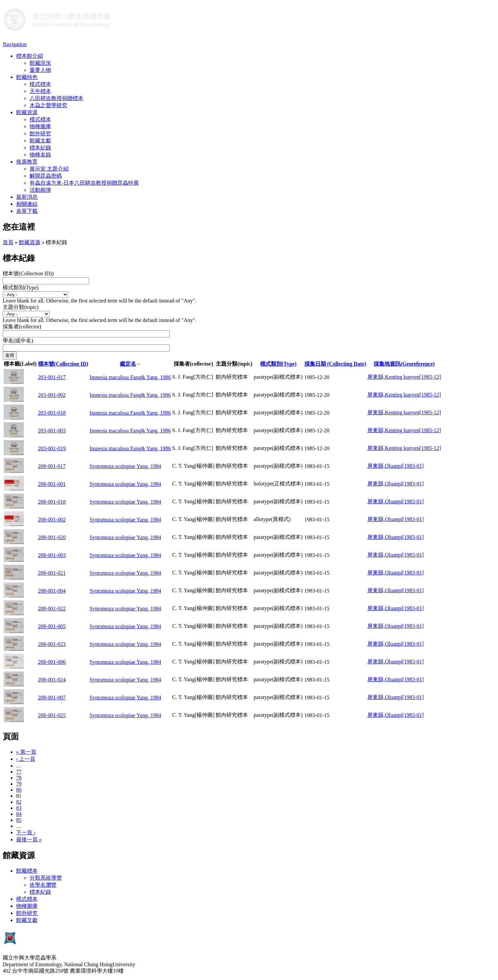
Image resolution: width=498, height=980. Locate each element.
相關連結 (27, 204)
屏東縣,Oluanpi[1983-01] (396, 466)
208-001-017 (52, 466)
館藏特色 (27, 77)
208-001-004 (52, 591)
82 (19, 802)
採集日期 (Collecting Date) (335, 364)
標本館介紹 (30, 56)
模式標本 (40, 84)
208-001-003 (52, 555)
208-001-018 (52, 502)
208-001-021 (52, 573)
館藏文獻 (40, 141)
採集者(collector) (22, 326)
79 (19, 784)
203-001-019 (52, 448)
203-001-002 (52, 395)
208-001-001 (52, 484)
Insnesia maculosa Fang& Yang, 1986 (130, 377)
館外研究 (40, 133)
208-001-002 (52, 520)
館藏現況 (40, 63)
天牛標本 (40, 91)
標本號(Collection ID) (63, 364)
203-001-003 (52, 431)
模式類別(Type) (20, 288)
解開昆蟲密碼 (46, 176)
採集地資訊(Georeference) (404, 364)
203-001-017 (52, 377)
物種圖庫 (40, 126)
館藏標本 (27, 871)
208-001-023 (52, 644)
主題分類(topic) (21, 307)
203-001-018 (52, 413)
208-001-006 (52, 662)
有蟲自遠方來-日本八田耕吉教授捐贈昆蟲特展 (84, 183)
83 (19, 808)
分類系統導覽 (46, 878)
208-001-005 (52, 626)
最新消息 (27, 197)
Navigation (15, 44)
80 (19, 790)
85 (19, 820)
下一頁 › (26, 832)
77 (19, 772)
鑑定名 (130, 364)
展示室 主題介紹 (49, 169)
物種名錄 (40, 155)
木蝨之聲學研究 (48, 105)
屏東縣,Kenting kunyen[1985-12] (404, 377)
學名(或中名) (18, 341)
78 (19, 778)
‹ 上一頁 (26, 759)
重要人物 (40, 70)
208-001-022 (52, 609)
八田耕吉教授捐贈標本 (56, 98)
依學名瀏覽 (43, 885)
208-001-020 (52, 537)
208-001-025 (52, 715)
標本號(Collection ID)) (28, 273)
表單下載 (27, 211)
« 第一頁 (26, 752)
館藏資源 (27, 112)
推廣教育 (27, 162)
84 (19, 814)
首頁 (8, 242)
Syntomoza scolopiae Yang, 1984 (126, 466)
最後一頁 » (29, 839)
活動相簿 (40, 190)
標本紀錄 (40, 148)
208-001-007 (52, 697)
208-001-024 (52, 680)
